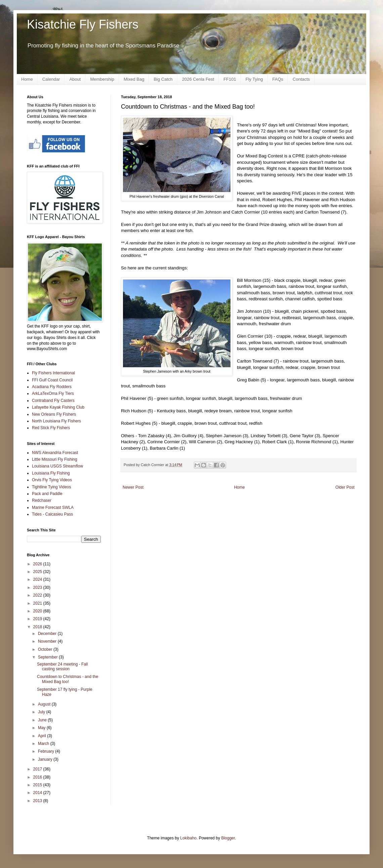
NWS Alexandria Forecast (55, 453)
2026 (38, 564)
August (45, 704)
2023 (38, 588)
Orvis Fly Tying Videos (52, 480)
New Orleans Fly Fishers (54, 414)
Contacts (301, 79)
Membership (102, 79)
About (75, 79)
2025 (38, 572)
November (48, 641)
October (46, 649)
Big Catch (163, 79)
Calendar (51, 79)
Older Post (345, 487)
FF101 (230, 79)
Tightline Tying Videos (52, 487)
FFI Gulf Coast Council (52, 380)
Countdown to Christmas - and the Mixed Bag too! (68, 679)
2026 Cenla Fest (198, 79)
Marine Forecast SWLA (53, 507)
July (42, 712)
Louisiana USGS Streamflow (57, 466)
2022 (38, 595)
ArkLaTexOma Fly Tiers (53, 393)
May (42, 728)
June (43, 720)
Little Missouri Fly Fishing (55, 459)
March (44, 744)
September (48, 657)
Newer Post (133, 487)
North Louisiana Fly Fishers (56, 421)
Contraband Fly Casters (53, 401)
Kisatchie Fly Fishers (83, 24)
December (48, 634)
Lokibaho (188, 838)
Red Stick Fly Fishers (51, 428)
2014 (38, 793)
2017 (38, 769)
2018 (38, 627)
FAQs (278, 79)
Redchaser (42, 500)
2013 (38, 801)
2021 (38, 603)
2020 (38, 611)
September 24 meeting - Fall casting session (62, 667)
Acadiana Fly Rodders (52, 387)
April (42, 736)
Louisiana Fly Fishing (51, 473)
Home (27, 79)
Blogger (228, 838)
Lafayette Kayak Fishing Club (58, 407)
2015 (38, 785)
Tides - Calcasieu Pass (52, 514)
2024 (38, 579)
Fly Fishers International (53, 373)
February (47, 751)
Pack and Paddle (47, 494)
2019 (38, 619)
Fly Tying (254, 79)
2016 (38, 777)
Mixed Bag (134, 79)
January (46, 759)
